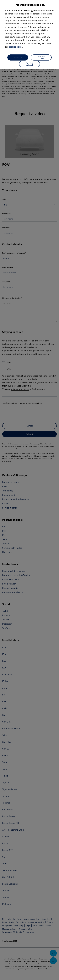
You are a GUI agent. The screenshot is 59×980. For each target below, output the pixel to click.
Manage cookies (41, 57)
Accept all (18, 58)
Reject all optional (30, 64)
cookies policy (15, 47)
